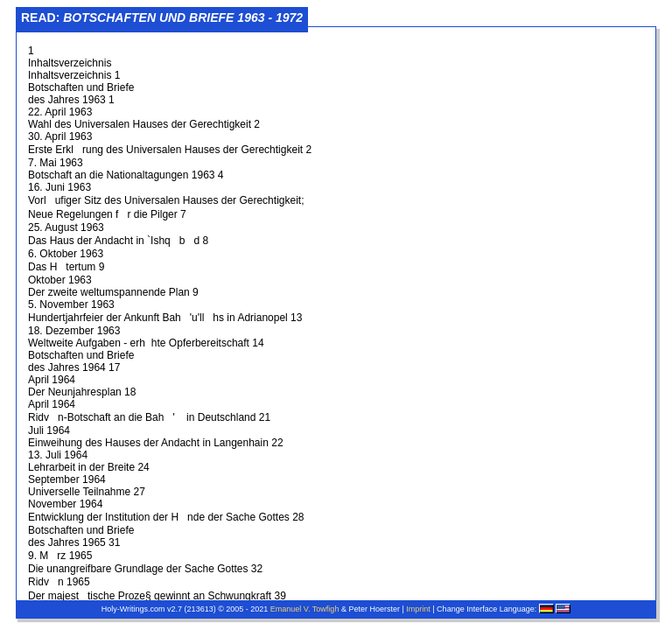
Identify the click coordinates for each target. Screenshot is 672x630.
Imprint (418, 609)
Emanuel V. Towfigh (305, 609)
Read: (162, 17)
